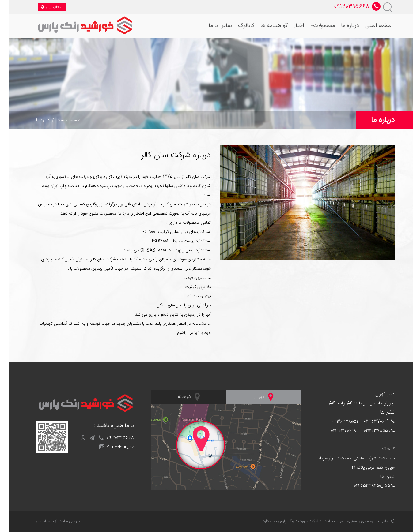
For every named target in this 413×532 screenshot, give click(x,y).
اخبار (290, 26)
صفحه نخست (59, 120)
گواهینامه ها (265, 26)
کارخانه (180, 397)
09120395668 (108, 438)
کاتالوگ (237, 26)
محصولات (314, 26)
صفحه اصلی (369, 26)
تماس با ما (211, 26)
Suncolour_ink (108, 447)
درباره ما (341, 26)
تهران (255, 397)
